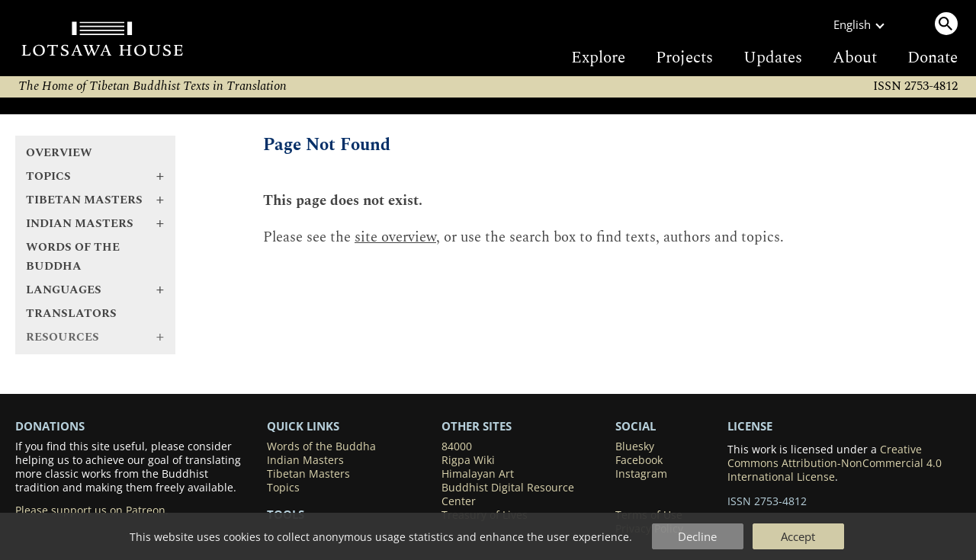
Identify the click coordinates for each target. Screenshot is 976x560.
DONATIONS (50, 426)
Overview (59, 153)
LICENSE (750, 426)
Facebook (639, 460)
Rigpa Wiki (468, 460)
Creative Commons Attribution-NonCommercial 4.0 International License (835, 463)
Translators (71, 314)
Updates (773, 58)
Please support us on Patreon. (92, 510)
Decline (697, 536)
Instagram (641, 474)
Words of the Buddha (73, 257)
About (855, 58)
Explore (598, 58)
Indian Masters (305, 460)
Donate (933, 58)
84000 (457, 446)
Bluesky (635, 446)
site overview (395, 237)
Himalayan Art (478, 474)
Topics (283, 488)
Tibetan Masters (308, 474)
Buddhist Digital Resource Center (508, 494)
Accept (798, 536)
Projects (684, 58)
